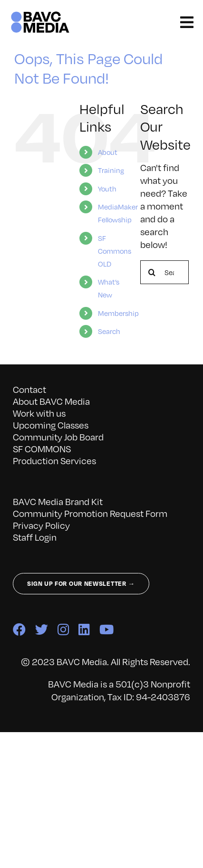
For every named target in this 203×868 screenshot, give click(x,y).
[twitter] (42, 629)
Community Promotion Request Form (90, 513)
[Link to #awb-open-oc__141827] (187, 22)
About (108, 152)
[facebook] (19, 629)
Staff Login (35, 537)
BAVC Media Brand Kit (58, 501)
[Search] (152, 272)
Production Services (54, 461)
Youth (107, 189)
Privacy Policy (41, 525)
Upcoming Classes (51, 425)
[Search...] (164, 272)
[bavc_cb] (40, 14)
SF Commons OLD (115, 251)
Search (109, 331)
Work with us (39, 413)
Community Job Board (58, 437)
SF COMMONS (42, 449)
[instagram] (63, 629)
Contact (29, 389)
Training (111, 170)
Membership (118, 313)
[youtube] (106, 629)
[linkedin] (84, 629)
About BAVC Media (51, 401)
